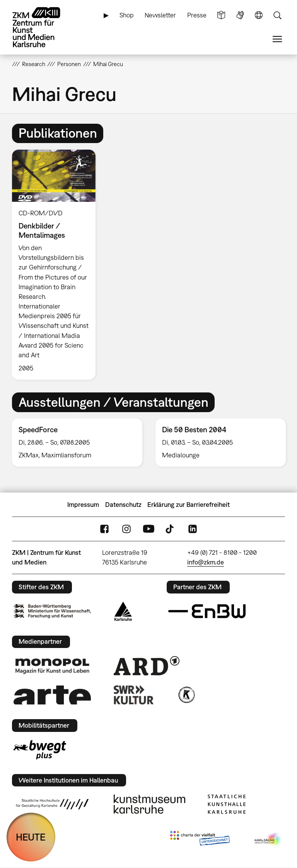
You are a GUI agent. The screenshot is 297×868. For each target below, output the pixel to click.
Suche (277, 15)
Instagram (126, 529)
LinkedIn (193, 529)
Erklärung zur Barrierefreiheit (189, 505)
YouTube (148, 529)
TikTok (171, 529)
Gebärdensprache (240, 15)
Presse (197, 15)
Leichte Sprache (221, 15)
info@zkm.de (206, 562)
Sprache (259, 15)
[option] (57, 265)
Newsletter (160, 15)
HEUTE (31, 837)
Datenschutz (123, 505)
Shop (127, 15)
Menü (277, 39)
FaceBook (104, 529)
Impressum (83, 505)
